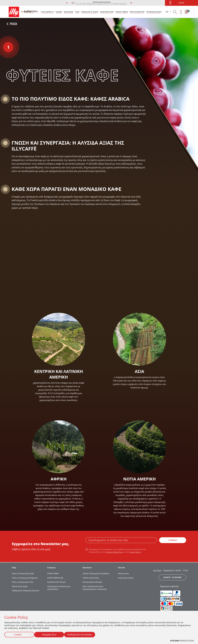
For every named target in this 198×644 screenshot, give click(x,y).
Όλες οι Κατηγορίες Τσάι (23, 582)
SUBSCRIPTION (107, 12)
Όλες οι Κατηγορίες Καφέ (23, 573)
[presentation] (67, 3)
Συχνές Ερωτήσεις (126, 578)
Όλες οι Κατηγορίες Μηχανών (25, 578)
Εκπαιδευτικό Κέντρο (56, 582)
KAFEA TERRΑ (53, 573)
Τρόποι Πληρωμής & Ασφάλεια (96, 573)
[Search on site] (175, 12)
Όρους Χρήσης (135, 552)
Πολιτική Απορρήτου (114, 552)
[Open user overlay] (181, 12)
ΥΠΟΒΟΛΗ (173, 540)
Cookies (18, 634)
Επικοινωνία (123, 573)
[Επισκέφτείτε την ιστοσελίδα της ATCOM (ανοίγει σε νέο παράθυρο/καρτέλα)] (182, 641)
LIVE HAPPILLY (47, 12)
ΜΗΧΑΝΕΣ (69, 12)
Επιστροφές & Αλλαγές (92, 582)
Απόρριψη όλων (51, 634)
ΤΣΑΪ (77, 12)
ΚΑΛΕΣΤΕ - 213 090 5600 (172, 577)
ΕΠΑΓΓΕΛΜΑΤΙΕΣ (137, 12)
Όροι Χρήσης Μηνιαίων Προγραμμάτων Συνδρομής (95, 588)
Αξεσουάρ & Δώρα (20, 586)
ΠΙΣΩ (12, 24)
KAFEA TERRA (122, 12)
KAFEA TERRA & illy (55, 578)
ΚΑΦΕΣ (59, 12)
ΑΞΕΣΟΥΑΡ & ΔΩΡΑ (90, 12)
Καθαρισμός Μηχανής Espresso (26, 591)
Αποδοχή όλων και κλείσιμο (84, 634)
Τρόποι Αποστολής (91, 578)
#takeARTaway (154, 12)
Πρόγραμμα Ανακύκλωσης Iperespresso (59, 588)
